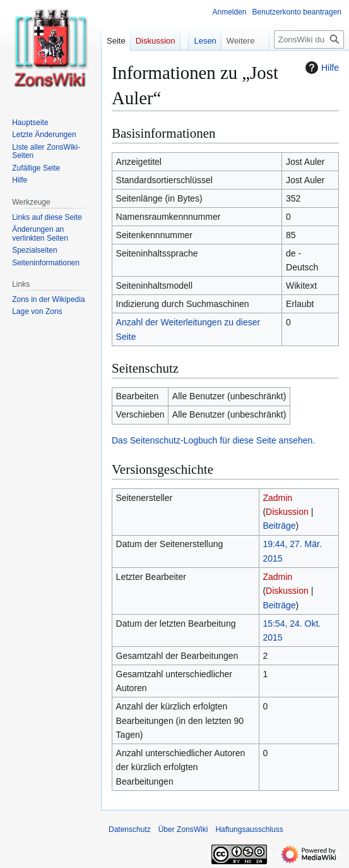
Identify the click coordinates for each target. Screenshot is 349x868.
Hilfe (321, 68)
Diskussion (287, 512)
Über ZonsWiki (183, 829)
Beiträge (279, 526)
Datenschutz (130, 829)
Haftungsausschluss (249, 829)
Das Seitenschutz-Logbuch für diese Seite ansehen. (213, 440)
